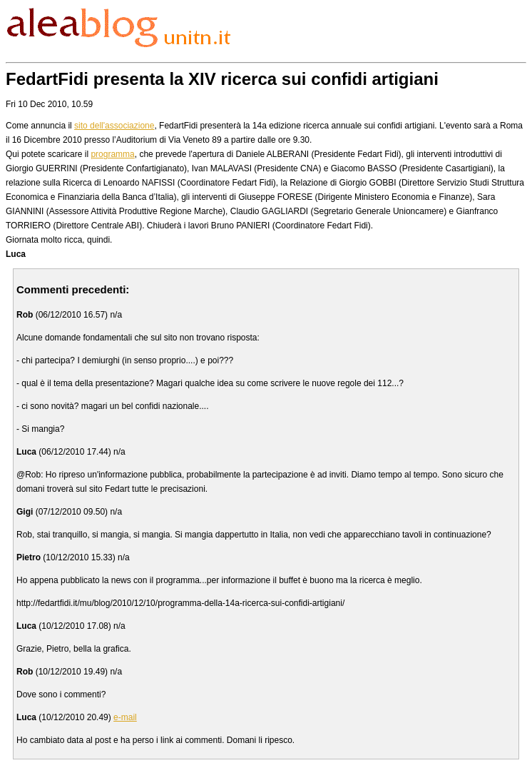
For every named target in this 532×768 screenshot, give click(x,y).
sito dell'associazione (114, 126)
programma (112, 154)
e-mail (125, 717)
